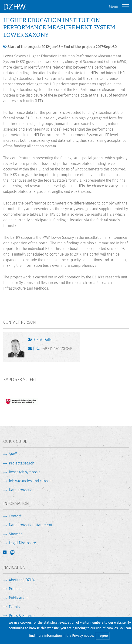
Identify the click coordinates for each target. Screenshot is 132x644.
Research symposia (25, 472)
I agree (103, 636)
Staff (13, 454)
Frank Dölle (43, 340)
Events (14, 607)
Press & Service (22, 616)
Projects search (22, 463)
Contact (15, 516)
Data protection (22, 490)
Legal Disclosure (22, 543)
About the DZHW (22, 580)
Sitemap (16, 534)
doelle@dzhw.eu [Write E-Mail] (31, 350)
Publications (19, 598)
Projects (15, 589)
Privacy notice (83, 636)
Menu (119, 7)
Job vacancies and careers (31, 481)
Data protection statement (30, 525)
